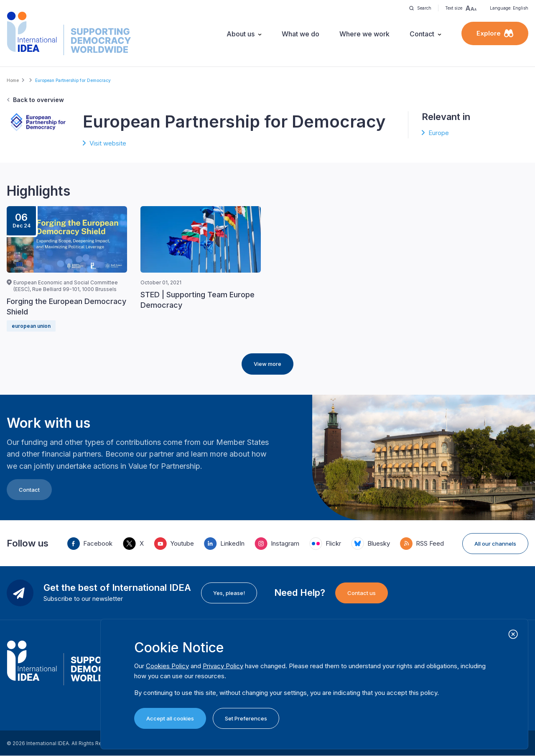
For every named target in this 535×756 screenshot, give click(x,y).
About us (241, 34)
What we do (301, 34)
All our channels (495, 544)
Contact (422, 34)
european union (31, 326)
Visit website (108, 143)
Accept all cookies (170, 718)
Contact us (362, 593)
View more (267, 364)
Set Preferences (246, 718)
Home (13, 80)
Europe (439, 133)
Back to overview (38, 100)
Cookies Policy (167, 666)
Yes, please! (229, 593)
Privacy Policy (223, 666)
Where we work (364, 34)
